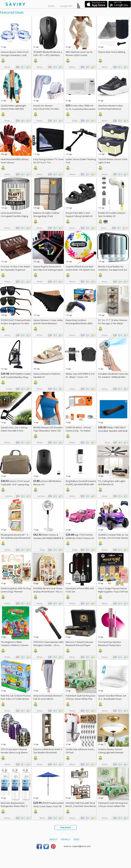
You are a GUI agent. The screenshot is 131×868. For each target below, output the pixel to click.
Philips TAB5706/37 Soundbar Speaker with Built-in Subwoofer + (113, 431)
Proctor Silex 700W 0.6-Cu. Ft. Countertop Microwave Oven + (80, 109)
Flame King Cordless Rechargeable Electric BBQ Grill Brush (79, 323)
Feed (76, 839)
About (53, 839)
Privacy (65, 839)
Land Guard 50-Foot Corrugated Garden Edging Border (14, 216)
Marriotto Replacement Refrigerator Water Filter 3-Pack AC (14, 806)
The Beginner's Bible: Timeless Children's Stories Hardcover (15, 645)
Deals (51, 6)
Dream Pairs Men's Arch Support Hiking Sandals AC (79, 214)
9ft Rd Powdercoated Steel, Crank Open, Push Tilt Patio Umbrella (48, 806)
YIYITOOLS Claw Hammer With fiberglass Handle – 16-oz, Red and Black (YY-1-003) (48, 645)
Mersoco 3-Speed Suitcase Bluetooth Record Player (79, 644)
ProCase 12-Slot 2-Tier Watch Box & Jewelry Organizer (15, 268)
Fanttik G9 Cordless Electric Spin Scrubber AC (112, 214)
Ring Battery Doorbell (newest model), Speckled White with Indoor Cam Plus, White (81, 484)
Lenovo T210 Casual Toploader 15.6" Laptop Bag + (15, 484)
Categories (66, 6)
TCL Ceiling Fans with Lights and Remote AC (112, 483)
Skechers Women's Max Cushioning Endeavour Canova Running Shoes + (112, 109)
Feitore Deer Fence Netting (112, 52)
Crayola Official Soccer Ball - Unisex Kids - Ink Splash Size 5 (80, 270)
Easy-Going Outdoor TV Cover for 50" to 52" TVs (48, 161)
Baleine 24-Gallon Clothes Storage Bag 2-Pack (46, 214)
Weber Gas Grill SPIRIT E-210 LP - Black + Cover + (80, 375)
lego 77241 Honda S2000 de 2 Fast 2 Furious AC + (80, 538)
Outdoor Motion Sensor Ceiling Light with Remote (111, 751)
